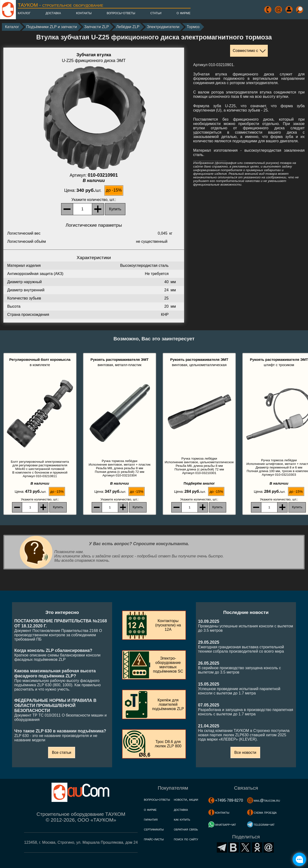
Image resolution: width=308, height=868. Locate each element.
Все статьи (62, 752)
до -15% (114, 190)
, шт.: (94, 200)
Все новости (245, 752)
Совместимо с (245, 51)
